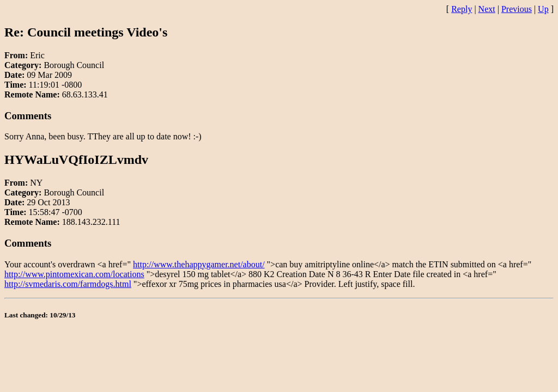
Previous (517, 9)
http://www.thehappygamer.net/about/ (199, 264)
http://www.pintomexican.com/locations (74, 274)
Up (543, 9)
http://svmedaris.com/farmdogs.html (68, 284)
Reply (462, 9)
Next (487, 9)
